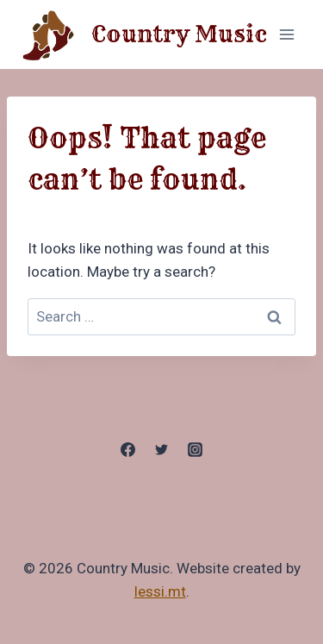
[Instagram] (196, 450)
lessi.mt (160, 591)
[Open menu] (286, 34)
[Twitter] (162, 450)
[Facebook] (127, 450)
